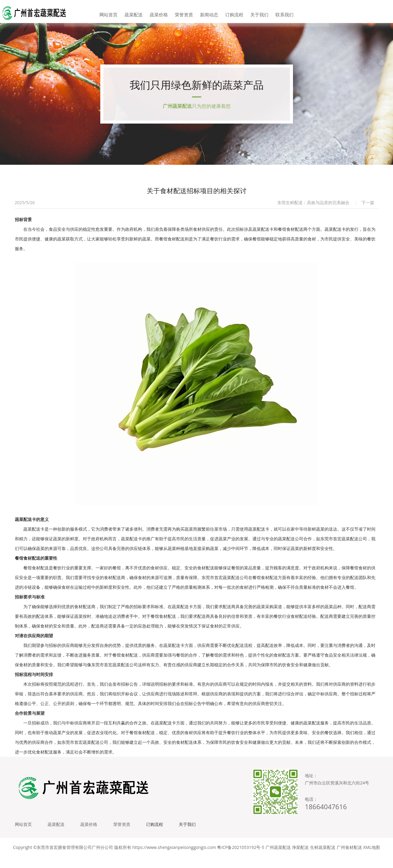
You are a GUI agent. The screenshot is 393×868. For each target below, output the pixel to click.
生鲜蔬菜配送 (323, 859)
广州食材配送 (349, 859)
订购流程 (231, 12)
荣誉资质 (185, 12)
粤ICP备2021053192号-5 (241, 859)
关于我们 (254, 12)
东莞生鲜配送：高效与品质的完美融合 (313, 210)
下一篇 (368, 210)
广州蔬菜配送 (278, 859)
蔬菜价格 (162, 12)
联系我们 (277, 12)
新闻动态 (208, 12)
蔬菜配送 (139, 12)
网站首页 (116, 12)
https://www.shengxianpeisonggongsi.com (174, 859)
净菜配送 (300, 859)
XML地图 (371, 859)
